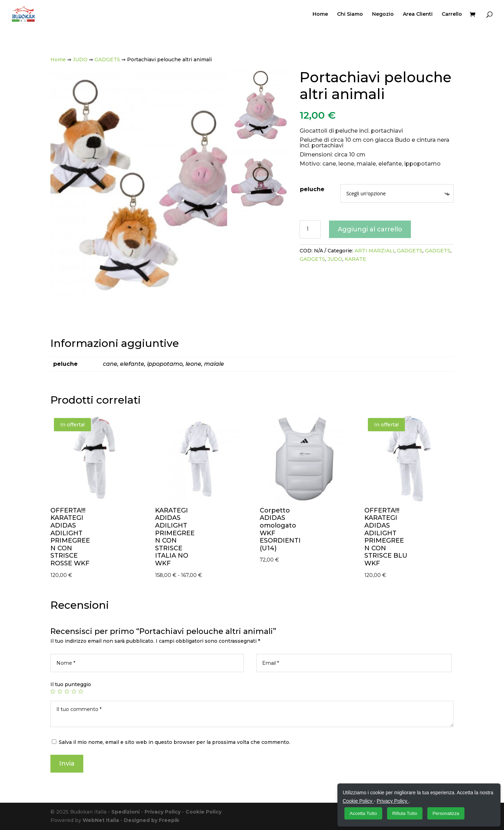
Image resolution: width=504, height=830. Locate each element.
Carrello (452, 14)
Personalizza (446, 813)
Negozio (383, 14)
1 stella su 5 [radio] (53, 691)
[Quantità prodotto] (310, 229)
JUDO (80, 60)
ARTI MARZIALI (374, 251)
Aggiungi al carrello (370, 229)
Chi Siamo (350, 14)
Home (320, 14)
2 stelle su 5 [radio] (60, 691)
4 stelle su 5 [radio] (74, 691)
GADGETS (107, 60)
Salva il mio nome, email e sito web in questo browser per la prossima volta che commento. (174, 742)
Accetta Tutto (363, 813)
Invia (67, 763)
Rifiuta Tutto (405, 813)
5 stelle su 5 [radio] (81, 691)
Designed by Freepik (152, 820)
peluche (312, 189)
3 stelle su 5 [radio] (67, 691)
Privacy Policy (163, 812)
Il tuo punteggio (71, 684)
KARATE (355, 259)
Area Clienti (418, 14)
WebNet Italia (101, 820)
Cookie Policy (204, 812)
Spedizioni (125, 812)
